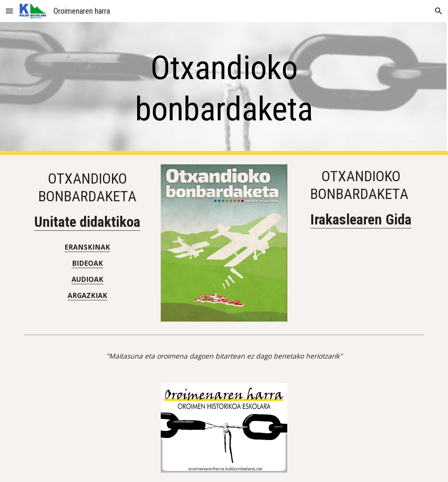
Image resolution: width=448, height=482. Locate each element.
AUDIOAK (87, 279)
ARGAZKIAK (87, 295)
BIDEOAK (87, 263)
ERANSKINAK (87, 247)
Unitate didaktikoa (87, 222)
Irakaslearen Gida (361, 219)
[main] (224, 88)
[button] (9, 11)
